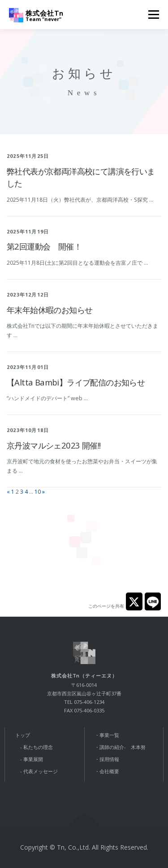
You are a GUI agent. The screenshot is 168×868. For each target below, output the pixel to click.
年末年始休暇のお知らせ (50, 310)
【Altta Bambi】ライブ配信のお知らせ (76, 382)
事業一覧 (109, 735)
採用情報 (109, 759)
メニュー (153, 15)
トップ (23, 735)
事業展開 (33, 759)
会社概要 (109, 771)
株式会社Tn (45, 13)
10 (38, 492)
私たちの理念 (38, 747)
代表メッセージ (41, 771)
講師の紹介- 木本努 (123, 747)
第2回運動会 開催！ (44, 246)
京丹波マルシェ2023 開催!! (54, 445)
